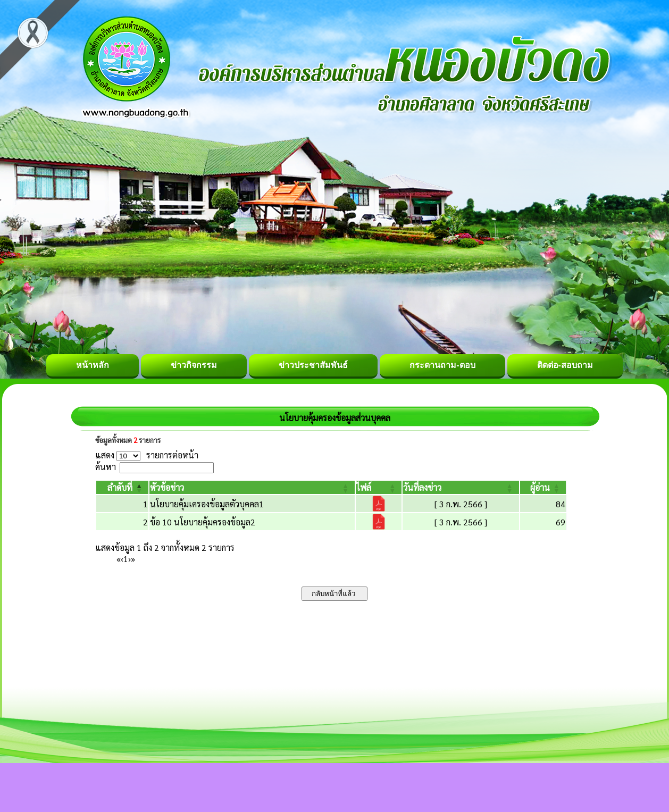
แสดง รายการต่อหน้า (147, 455)
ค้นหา (106, 467)
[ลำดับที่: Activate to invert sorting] (122, 487)
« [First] (119, 559)
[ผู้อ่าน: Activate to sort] (543, 487)
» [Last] (133, 559)
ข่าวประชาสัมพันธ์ (313, 365)
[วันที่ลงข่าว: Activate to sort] (461, 487)
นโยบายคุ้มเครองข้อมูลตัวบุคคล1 (207, 504)
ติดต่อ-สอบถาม (565, 365)
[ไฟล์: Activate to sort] (379, 487)
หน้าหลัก (93, 365)
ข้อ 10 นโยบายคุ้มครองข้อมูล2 (203, 522)
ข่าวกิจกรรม (194, 365)
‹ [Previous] (122, 559)
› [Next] (129, 559)
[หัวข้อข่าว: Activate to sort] (252, 487)
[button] (120, 487)
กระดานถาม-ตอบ (442, 365)
